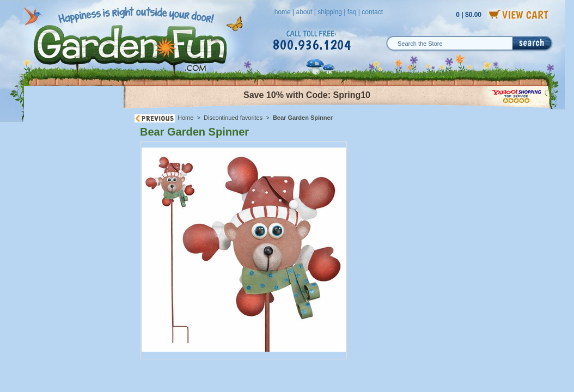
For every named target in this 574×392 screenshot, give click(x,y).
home (283, 12)
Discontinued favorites (233, 118)
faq (352, 12)
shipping (330, 12)
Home (185, 118)
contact (372, 12)
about (304, 12)
